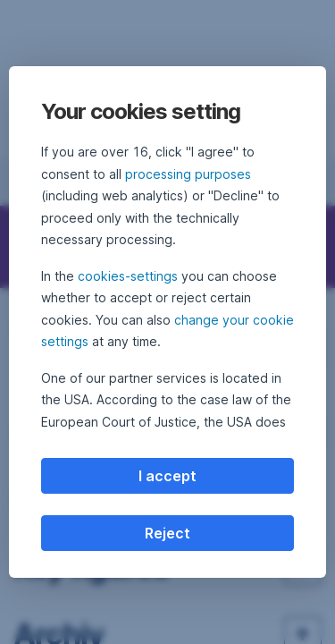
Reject (167, 533)
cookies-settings (128, 276)
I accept (167, 476)
